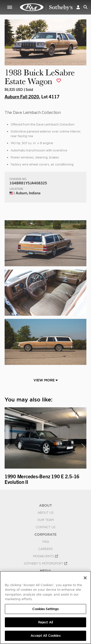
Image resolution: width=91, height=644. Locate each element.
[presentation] (8, 447)
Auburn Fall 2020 (22, 96)
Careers (46, 549)
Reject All (45, 622)
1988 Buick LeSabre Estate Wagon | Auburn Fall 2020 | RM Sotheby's (46, 7)
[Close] (85, 578)
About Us (46, 513)
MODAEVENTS (45, 556)
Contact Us (46, 527)
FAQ (46, 542)
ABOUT (45, 505)
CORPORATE (45, 534)
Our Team (45, 520)
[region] (45, 608)
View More (46, 380)
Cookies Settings (45, 609)
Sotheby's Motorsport (45, 564)
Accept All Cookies (45, 636)
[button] (78, 7)
